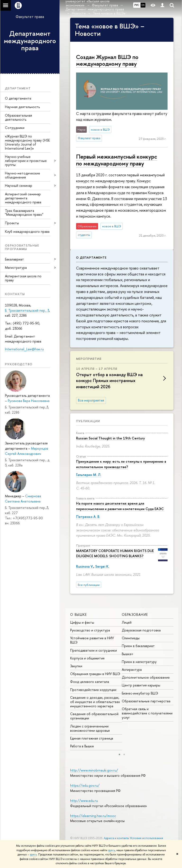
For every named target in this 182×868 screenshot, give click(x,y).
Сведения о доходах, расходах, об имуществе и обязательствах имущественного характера (95, 702)
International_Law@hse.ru (24, 349)
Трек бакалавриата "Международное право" (24, 213)
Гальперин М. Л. (89, 475)
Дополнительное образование (146, 677)
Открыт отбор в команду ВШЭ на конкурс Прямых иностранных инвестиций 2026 (109, 381)
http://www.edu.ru (84, 801)
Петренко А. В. (88, 517)
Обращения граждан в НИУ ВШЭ (95, 674)
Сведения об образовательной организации (94, 716)
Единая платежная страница (92, 738)
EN (143, 5)
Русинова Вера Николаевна (29, 401)
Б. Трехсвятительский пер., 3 (27, 310)
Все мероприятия (91, 400)
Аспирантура (132, 669)
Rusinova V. (85, 566)
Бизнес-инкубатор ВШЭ (140, 693)
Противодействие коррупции (93, 690)
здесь (111, 850)
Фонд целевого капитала (90, 682)
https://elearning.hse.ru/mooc (93, 816)
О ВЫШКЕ (79, 614)
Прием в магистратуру (139, 662)
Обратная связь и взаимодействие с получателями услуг (147, 713)
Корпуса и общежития (87, 658)
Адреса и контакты (116, 838)
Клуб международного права (27, 231)
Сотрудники (15, 128)
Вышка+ (128, 654)
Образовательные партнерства (146, 701)
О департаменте (18, 98)
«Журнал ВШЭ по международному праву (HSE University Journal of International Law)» (27, 142)
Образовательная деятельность (18, 117)
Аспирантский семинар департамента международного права (23, 198)
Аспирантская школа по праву (23, 278)
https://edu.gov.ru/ (85, 785)
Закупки (76, 666)
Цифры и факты (82, 622)
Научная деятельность (22, 107)
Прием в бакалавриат (138, 646)
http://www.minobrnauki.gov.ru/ (94, 770)
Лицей (127, 622)
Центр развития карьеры (141, 685)
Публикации (88, 421)
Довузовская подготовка (141, 630)
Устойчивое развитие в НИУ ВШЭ (92, 640)
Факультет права (30, 17)
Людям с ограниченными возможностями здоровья (90, 728)
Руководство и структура (90, 630)
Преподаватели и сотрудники (93, 650)
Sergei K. (102, 566)
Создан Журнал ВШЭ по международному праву (107, 60)
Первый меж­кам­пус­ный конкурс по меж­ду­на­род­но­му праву (117, 160)
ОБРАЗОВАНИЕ (135, 614)
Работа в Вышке (82, 746)
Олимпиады (131, 638)
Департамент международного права (30, 41)
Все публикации (89, 585)
